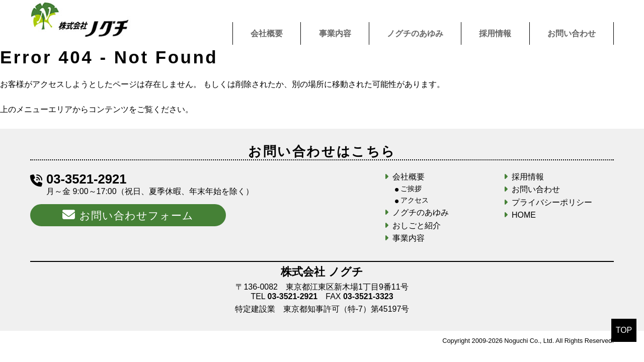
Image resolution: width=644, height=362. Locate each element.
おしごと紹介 (417, 225)
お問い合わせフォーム (128, 215)
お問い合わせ (572, 33)
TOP (624, 330)
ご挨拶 (411, 189)
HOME (524, 215)
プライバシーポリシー (552, 202)
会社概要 (267, 33)
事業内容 (335, 33)
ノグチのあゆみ (415, 33)
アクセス (415, 200)
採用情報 (495, 33)
